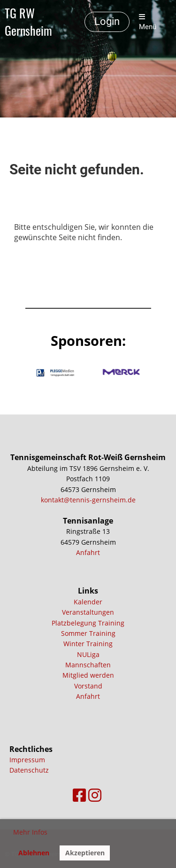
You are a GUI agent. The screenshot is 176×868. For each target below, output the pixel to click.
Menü (148, 22)
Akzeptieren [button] (85, 853)
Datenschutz (29, 770)
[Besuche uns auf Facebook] (79, 795)
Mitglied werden (88, 675)
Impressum (27, 760)
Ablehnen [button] (34, 853)
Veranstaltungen (88, 612)
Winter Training (88, 644)
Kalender (88, 602)
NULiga (88, 654)
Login (107, 21)
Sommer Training (88, 633)
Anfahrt (88, 552)
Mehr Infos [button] (30, 832)
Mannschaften (88, 665)
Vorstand (88, 686)
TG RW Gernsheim (28, 22)
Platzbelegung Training (88, 623)
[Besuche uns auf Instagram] (95, 795)
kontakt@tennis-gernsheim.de (88, 500)
